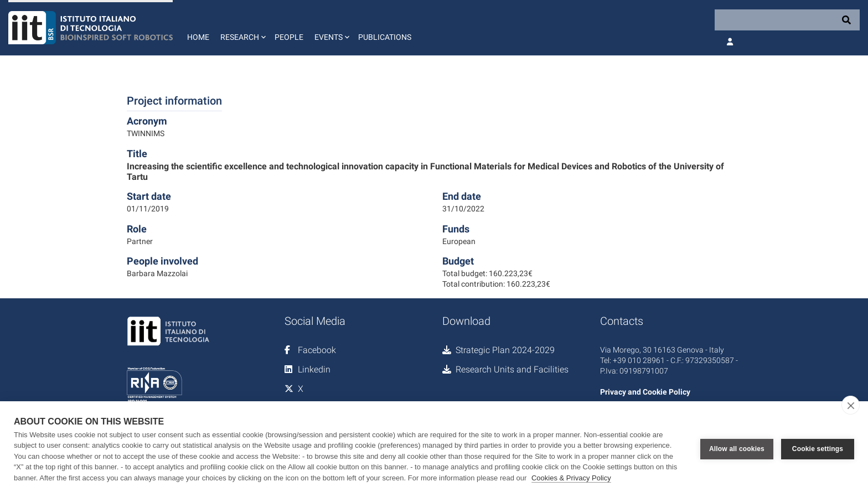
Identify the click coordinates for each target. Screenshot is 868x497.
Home (198, 37)
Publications (385, 37)
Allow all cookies (737, 449)
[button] (242, 28)
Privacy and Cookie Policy (645, 392)
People (289, 37)
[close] (851, 405)
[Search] (787, 20)
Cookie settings (818, 449)
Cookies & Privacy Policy (571, 478)
